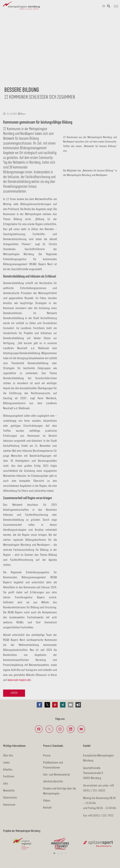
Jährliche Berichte (53, 781)
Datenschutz (10, 797)
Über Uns (8, 755)
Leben (6, 762)
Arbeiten (8, 769)
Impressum (9, 804)
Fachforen (9, 776)
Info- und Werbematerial (56, 774)
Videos (47, 800)
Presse (47, 755)
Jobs (6, 783)
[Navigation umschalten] (116, 6)
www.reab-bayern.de (19, 680)
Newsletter (9, 790)
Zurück (14, 693)
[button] (39, 705)
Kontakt (47, 807)
